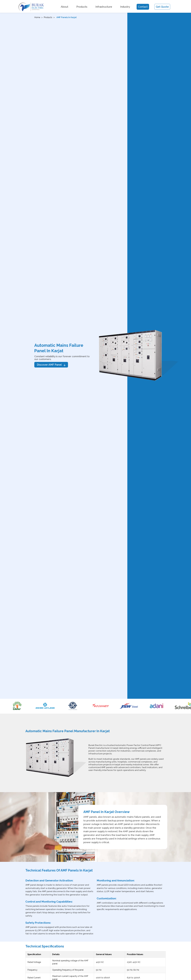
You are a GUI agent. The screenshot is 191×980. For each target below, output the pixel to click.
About (64, 7)
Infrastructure (104, 7)
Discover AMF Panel (51, 365)
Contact (143, 7)
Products (82, 7)
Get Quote (162, 7)
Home (37, 17)
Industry (125, 7)
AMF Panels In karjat (67, 17)
